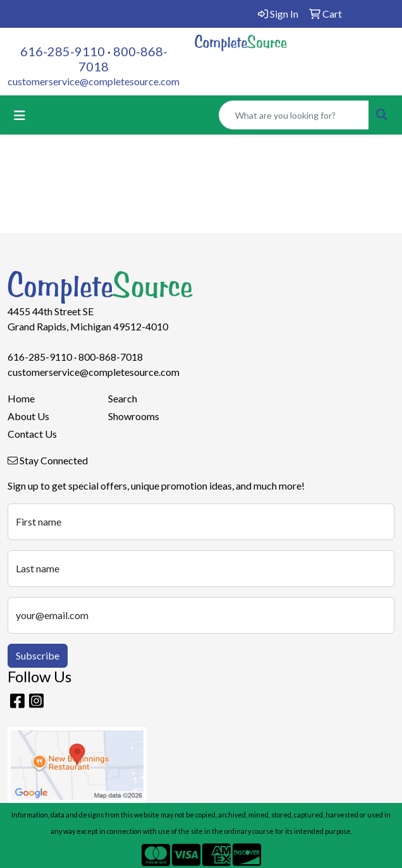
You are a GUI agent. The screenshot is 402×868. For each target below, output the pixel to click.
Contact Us (32, 434)
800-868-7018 (111, 357)
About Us (28, 416)
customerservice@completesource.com (94, 81)
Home (21, 398)
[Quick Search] (294, 115)
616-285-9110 (63, 51)
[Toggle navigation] (20, 115)
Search (123, 398)
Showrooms (134, 416)
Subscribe (38, 655)
